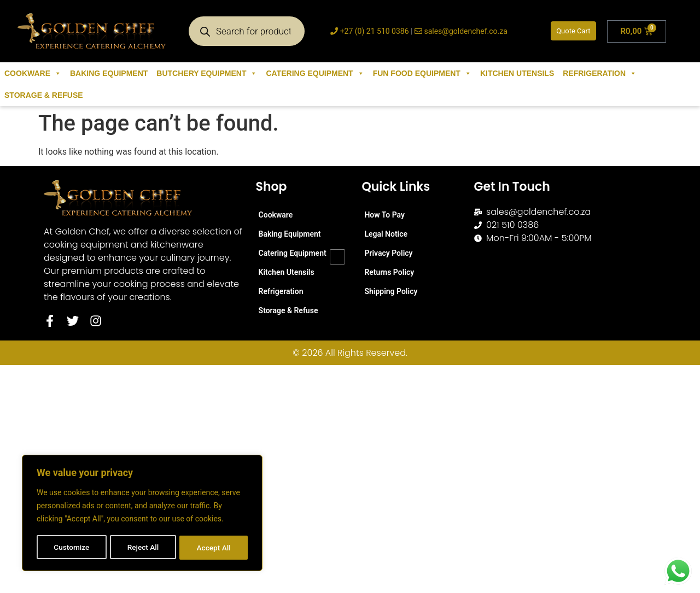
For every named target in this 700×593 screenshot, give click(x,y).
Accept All (214, 548)
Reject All (143, 548)
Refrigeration (600, 73)
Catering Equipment (315, 73)
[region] (142, 514)
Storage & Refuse (44, 95)
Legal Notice (386, 234)
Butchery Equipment (207, 73)
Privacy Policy (388, 253)
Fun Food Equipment (422, 73)
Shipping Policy (391, 291)
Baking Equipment (109, 73)
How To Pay (384, 215)
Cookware (33, 73)
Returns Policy (389, 272)
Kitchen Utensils (517, 73)
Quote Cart (573, 31)
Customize (71, 548)
